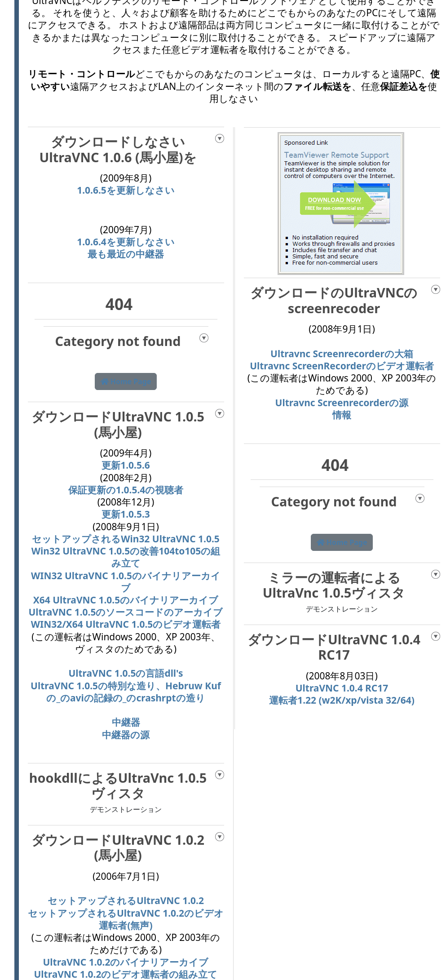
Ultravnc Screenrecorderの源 (342, 403)
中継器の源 (126, 735)
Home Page (126, 381)
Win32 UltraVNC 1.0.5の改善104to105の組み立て (126, 557)
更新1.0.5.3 (126, 514)
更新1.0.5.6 (126, 465)
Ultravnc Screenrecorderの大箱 (342, 354)
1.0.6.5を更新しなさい (126, 190)
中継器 (126, 722)
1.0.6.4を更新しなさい (126, 242)
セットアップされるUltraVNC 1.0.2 (126, 900)
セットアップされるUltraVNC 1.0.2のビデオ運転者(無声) (126, 919)
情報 (342, 415)
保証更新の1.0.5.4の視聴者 (126, 490)
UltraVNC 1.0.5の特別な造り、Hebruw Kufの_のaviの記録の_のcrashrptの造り (126, 692)
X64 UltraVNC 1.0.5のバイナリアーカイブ (126, 600)
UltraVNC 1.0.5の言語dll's (126, 673)
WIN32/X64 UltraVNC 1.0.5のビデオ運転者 (126, 624)
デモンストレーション (126, 809)
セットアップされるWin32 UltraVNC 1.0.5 (126, 539)
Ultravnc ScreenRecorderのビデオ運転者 (342, 366)
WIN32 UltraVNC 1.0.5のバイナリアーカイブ (126, 582)
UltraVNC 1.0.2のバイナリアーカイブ (126, 962)
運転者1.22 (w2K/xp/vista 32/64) (342, 700)
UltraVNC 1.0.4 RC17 (342, 688)
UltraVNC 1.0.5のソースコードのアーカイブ (126, 612)
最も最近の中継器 (126, 254)
